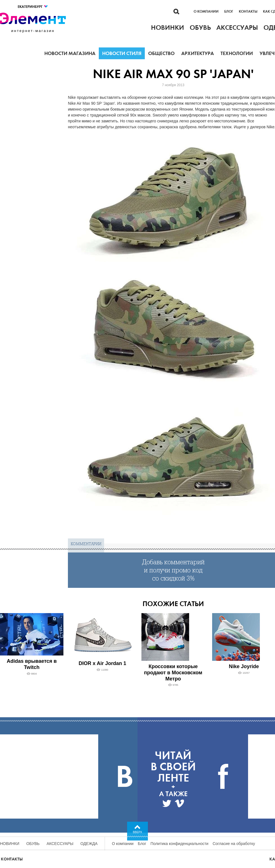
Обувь (33, 844)
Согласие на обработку (234, 844)
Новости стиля (122, 53)
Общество (161, 53)
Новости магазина (70, 53)
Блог (229, 12)
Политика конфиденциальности (179, 844)
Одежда (89, 844)
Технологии (237, 53)
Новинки (10, 844)
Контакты (248, 12)
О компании (206, 12)
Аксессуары (60, 844)
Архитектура (198, 53)
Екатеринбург (33, 7)
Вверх (138, 832)
